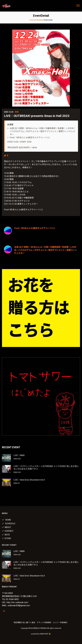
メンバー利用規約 (60, 622)
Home (32, 20)
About (6, 527)
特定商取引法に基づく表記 (24, 622)
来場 (17, 112)
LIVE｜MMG (19, 455)
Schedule (39, 20)
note (6, 535)
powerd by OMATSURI (41, 634)
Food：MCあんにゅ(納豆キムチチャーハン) (34, 228)
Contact (8, 531)
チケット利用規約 (44, 622)
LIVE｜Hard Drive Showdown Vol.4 (29, 480)
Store (6, 538)
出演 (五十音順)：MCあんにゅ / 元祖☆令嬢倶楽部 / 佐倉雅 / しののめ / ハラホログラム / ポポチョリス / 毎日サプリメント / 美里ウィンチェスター (46, 250)
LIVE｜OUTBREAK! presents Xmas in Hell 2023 (37, 116)
